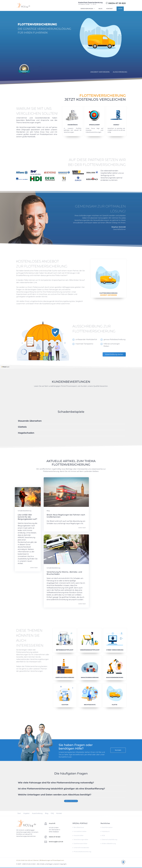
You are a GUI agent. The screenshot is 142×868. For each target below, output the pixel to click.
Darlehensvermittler (80, 843)
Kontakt (109, 9)
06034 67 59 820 (116, 3)
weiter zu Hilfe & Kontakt (71, 801)
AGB (103, 835)
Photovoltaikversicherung (82, 852)
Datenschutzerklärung (109, 839)
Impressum (105, 831)
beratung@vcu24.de (56, 842)
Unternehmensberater (81, 848)
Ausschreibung (28, 813)
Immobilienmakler (79, 831)
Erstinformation (107, 827)
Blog (100, 9)
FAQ (43, 813)
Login (120, 9)
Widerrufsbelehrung (108, 843)
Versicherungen (88, 9)
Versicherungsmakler (80, 839)
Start (10, 813)
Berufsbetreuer (78, 827)
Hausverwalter (78, 835)
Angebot (18, 813)
